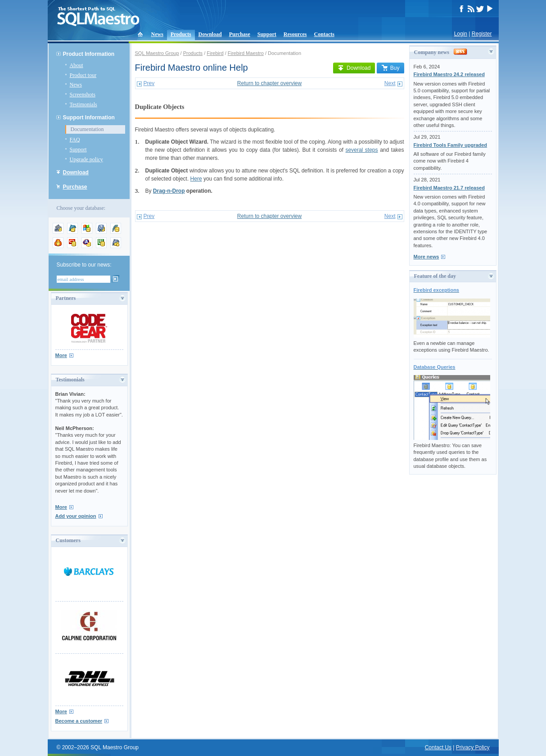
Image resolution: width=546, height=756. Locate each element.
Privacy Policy (473, 747)
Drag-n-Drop (169, 191)
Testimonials (83, 104)
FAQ (75, 140)
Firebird (215, 53)
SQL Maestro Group (157, 53)
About (77, 65)
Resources (295, 34)
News (157, 34)
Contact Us (438, 747)
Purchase (240, 34)
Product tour (83, 75)
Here (196, 179)
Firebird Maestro (246, 53)
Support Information (89, 118)
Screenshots (83, 95)
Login (461, 34)
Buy (390, 68)
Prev (149, 83)
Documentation (87, 129)
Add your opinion (76, 516)
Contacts (324, 34)
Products (181, 34)
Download (210, 34)
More (61, 355)
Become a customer (79, 721)
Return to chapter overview (269, 83)
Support (267, 34)
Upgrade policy (86, 159)
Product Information (89, 54)
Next (390, 83)
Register (482, 34)
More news (426, 257)
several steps (362, 150)
